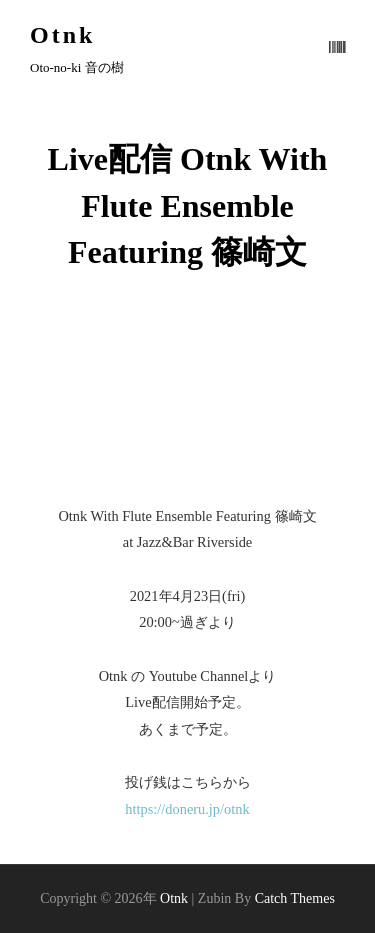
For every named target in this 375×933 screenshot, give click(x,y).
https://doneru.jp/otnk (187, 809)
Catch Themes (295, 898)
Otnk (62, 35)
